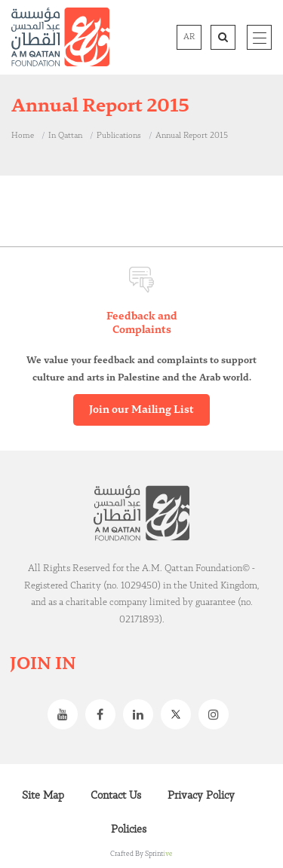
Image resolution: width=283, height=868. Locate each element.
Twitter (180, 714)
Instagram (217, 714)
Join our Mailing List (141, 410)
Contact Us (116, 796)
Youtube (66, 714)
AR (189, 37)
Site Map (43, 796)
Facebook (104, 714)
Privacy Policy (201, 796)
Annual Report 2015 (192, 136)
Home (23, 136)
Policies (129, 830)
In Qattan (65, 136)
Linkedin (142, 714)
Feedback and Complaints (142, 323)
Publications (119, 136)
